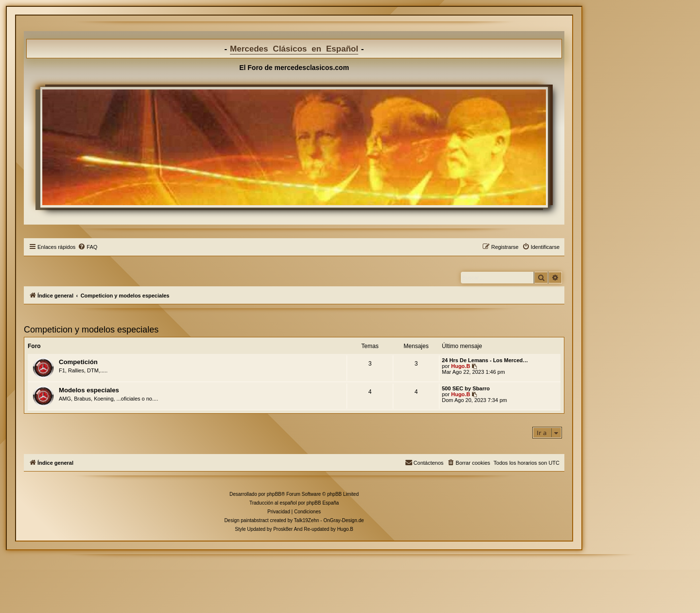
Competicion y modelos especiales (91, 330)
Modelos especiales (89, 390)
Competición (78, 362)
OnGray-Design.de (343, 520)
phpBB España (323, 503)
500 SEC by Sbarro (466, 388)
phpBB (274, 494)
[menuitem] (87, 247)
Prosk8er (283, 529)
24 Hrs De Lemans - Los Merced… (485, 360)
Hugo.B (461, 366)
